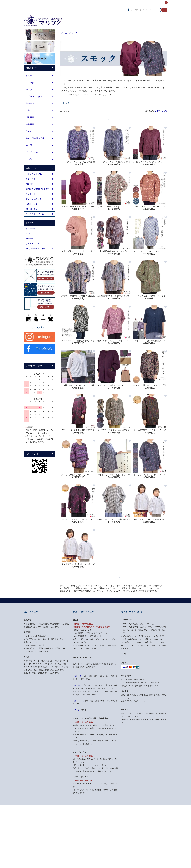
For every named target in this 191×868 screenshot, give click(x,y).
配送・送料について (105, 822)
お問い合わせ (131, 4)
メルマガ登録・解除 (105, 840)
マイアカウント (139, 813)
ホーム (92, 4)
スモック (73, 33)
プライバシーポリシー (105, 835)
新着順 (164, 111)
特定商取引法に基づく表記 (107, 831)
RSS (99, 844)
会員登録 (137, 818)
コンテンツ (144, 4)
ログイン (156, 4)
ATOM (104, 844)
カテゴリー (102, 4)
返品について (102, 827)
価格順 (157, 111)
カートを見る (139, 827)
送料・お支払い (116, 4)
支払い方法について (105, 818)
